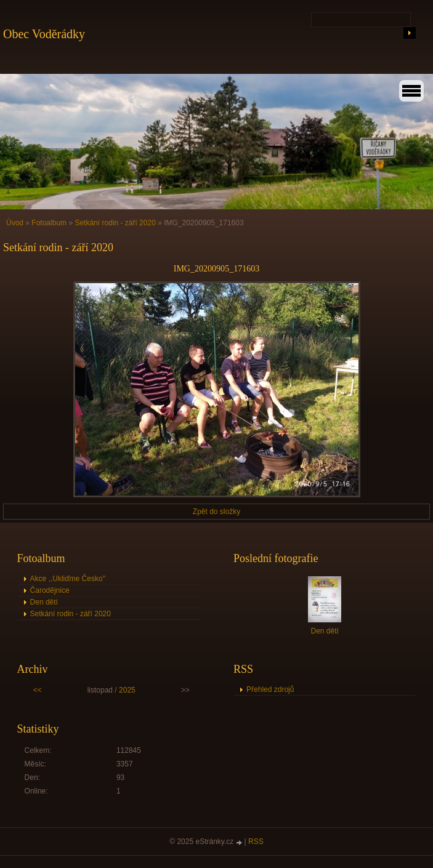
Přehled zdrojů (270, 689)
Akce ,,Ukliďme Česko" (68, 579)
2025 (127, 690)
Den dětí (44, 602)
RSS (256, 842)
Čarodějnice (50, 590)
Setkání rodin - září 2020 (115, 223)
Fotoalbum (49, 223)
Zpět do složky (216, 512)
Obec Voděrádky (44, 34)
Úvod (15, 223)
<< (38, 690)
